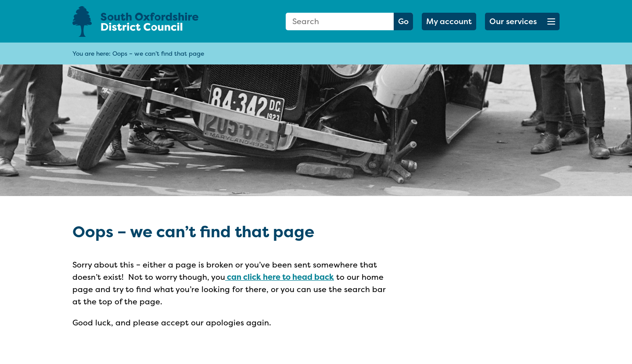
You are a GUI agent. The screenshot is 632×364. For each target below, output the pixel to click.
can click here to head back (280, 277)
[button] (522, 21)
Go (403, 21)
